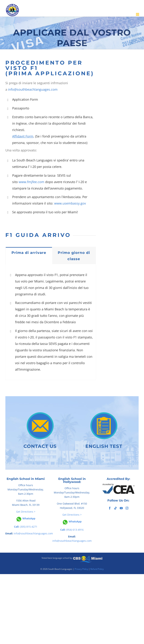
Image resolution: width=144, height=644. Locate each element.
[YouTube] (121, 508)
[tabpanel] (51, 322)
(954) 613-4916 (72, 530)
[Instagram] (127, 508)
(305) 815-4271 (26, 527)
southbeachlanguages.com (37, 89)
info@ (12, 89)
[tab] (29, 252)
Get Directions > (26, 512)
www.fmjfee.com (31, 182)
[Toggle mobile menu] (138, 14)
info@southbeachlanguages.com (33, 533)
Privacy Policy (81, 569)
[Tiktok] (115, 508)
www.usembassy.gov (70, 203)
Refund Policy (97, 569)
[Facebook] (110, 508)
